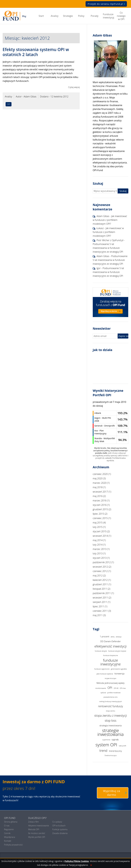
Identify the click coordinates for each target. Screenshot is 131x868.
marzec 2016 (99, 500)
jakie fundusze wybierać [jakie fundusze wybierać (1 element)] (105, 674)
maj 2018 (98, 487)
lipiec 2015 (98, 514)
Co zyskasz (57, 822)
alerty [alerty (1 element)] (113, 637)
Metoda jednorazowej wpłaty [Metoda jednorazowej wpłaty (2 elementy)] (111, 683)
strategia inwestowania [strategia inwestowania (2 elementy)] (110, 725)
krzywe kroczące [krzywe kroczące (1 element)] (111, 678)
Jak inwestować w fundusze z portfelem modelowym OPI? (110, 220)
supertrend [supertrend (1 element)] (106, 740)
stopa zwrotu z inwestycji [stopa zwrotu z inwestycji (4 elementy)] (110, 716)
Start (41, 16)
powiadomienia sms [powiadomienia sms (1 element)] (110, 697)
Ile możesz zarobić (37, 833)
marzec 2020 (99, 483)
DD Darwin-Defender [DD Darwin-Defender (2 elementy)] (110, 641)
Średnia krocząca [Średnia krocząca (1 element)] (110, 755)
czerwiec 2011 (100, 611)
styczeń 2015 (100, 531)
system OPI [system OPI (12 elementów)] (106, 745)
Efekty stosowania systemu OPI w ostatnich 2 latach (36, 52)
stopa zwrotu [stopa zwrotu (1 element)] (111, 711)
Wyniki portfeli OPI (37, 837)
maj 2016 (98, 496)
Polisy (81, 16)
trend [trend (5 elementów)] (103, 751)
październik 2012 (102, 562)
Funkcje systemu (60, 829)
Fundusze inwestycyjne (109, 16)
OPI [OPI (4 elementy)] (110, 688)
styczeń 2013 (100, 558)
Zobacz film (34, 822)
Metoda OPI (34, 829)
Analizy (55, 16)
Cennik (7, 833)
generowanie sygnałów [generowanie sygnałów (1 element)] (119, 669)
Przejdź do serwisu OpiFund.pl (107, 4)
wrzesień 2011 (100, 598)
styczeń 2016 (100, 505)
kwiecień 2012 (100, 580)
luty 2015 (97, 527)
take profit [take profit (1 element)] (123, 746)
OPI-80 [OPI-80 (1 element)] (116, 688)
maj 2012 (98, 576)
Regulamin (9, 829)
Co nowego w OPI (121, 16)
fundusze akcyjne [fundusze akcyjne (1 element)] (101, 651)
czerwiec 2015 (100, 518)
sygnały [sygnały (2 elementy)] (115, 739)
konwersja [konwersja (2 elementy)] (119, 674)
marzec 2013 (99, 549)
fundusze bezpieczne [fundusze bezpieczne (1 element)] (110, 655)
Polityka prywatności (13, 845)
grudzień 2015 (100, 509)
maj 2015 (98, 523)
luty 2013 (97, 553)
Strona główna (11, 822)
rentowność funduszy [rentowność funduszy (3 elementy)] (110, 706)
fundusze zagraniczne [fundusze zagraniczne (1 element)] (102, 669)
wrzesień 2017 (100, 492)
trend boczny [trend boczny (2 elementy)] (115, 751)
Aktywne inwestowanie (39, 826)
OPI (9, 104)
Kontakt (8, 841)
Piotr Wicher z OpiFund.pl (110, 240)
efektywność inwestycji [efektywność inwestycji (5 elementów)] (111, 646)
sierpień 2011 (100, 602)
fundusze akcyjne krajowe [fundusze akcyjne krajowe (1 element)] (117, 651)
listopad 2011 (100, 589)
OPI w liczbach (59, 826)
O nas (7, 826)
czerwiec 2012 (100, 571)
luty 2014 (97, 545)
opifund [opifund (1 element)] (103, 693)
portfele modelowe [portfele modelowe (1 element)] (114, 693)
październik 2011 (102, 593)
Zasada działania (60, 833)
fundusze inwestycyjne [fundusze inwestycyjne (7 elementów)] (111, 662)
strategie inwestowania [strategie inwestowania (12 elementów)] (111, 733)
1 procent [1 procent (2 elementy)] (105, 636)
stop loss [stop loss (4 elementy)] (110, 721)
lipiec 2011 (98, 606)
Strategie (68, 16)
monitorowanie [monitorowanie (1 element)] (101, 688)
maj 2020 (98, 478)
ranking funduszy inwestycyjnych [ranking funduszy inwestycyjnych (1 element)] (110, 701)
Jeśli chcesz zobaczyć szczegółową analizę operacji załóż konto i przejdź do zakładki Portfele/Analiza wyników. (111, 457)
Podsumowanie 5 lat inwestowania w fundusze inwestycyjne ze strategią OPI (108, 248)
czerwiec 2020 (100, 474)
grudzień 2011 (100, 584)
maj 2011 (98, 615)
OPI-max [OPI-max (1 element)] (123, 688)
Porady (95, 16)
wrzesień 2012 (100, 567)
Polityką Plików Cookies (77, 861)
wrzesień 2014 (100, 536)
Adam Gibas (103, 216)
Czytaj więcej (74, 87)
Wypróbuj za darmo (116, 793)
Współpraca (10, 837)
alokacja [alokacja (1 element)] (119, 637)
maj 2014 (98, 540)
